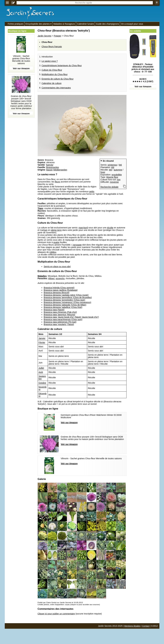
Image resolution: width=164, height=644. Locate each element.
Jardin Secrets (44, 36)
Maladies (42, 276)
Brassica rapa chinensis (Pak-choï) (60, 312)
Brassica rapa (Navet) (54, 310)
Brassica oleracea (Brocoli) (57, 293)
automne (118, 170)
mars (81, 228)
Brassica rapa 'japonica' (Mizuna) (59, 315)
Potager (57, 36)
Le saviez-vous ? (50, 61)
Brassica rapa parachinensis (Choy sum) (63, 319)
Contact (146, 626)
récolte (110, 228)
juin (46, 230)
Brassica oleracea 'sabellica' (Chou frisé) (63, 307)
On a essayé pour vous (132, 24)
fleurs (57, 182)
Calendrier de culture (52, 83)
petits (92, 192)
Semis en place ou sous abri (57, 267)
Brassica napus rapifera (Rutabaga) (61, 290)
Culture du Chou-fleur (52, 70)
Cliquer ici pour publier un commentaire (56, 614)
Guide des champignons (107, 24)
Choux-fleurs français (52, 47)
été (120, 165)
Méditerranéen (60, 170)
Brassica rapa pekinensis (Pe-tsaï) (60, 322)
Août (41, 372)
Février (42, 342)
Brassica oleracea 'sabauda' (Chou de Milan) (65, 305)
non (119, 180)
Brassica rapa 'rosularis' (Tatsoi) (59, 324)
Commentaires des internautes (56, 88)
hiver (103, 172)
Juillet (41, 368)
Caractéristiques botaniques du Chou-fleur (62, 66)
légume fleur (112, 177)
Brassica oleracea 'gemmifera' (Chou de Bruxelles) (68, 297)
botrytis (50, 165)
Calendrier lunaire (86, 24)
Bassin (49, 170)
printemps (112, 165)
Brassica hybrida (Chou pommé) (59, 288)
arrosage (77, 245)
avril (86, 228)
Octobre (42, 383)
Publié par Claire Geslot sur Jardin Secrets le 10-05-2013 (60, 602)
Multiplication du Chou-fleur (55, 74)
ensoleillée (117, 175)
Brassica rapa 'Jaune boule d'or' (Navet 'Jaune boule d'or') (71, 317)
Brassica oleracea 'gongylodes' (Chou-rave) (65, 300)
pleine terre (56, 230)
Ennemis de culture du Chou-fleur (58, 79)
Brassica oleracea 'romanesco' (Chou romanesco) (68, 302)
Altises (51, 278)
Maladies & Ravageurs (64, 24)
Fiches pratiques (16, 24)
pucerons (60, 278)
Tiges (40, 208)
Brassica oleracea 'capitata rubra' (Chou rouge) (66, 295)
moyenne (114, 182)
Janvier (42, 338)
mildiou (53, 252)
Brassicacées (53, 167)
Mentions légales (132, 626)
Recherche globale (110, 187)
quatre (56, 242)
